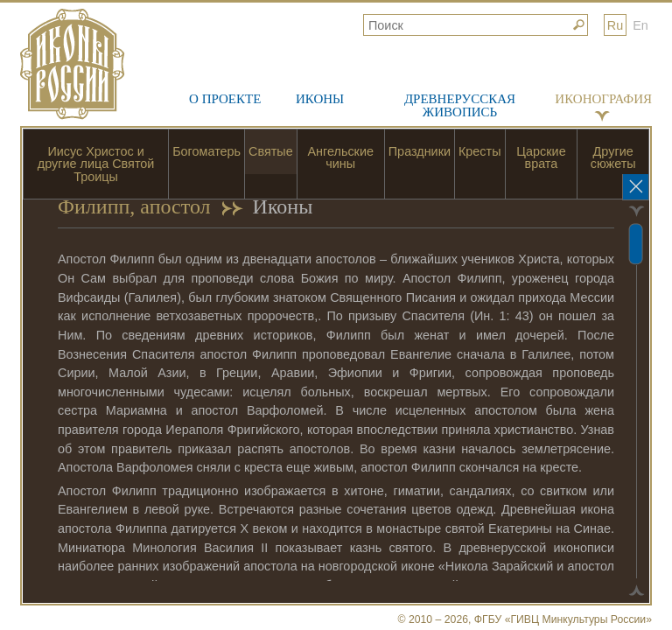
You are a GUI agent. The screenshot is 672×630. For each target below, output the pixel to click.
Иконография (603, 99)
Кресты (480, 151)
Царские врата (541, 157)
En (640, 25)
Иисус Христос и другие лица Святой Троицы (96, 164)
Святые (271, 151)
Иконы (320, 99)
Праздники (420, 151)
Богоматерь (206, 151)
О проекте (225, 99)
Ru (615, 25)
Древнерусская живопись (460, 105)
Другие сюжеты (613, 157)
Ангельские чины (341, 157)
